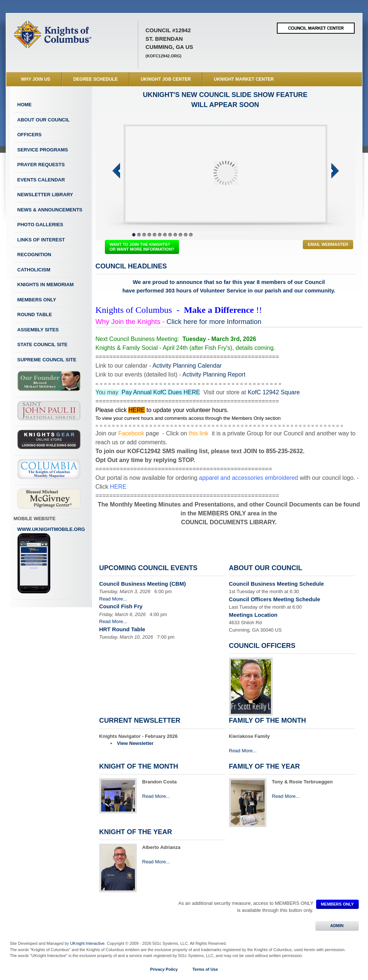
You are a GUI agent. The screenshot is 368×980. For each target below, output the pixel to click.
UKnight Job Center (166, 79)
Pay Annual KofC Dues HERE (161, 392)
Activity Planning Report (214, 374)
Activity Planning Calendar (187, 366)
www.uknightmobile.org (51, 560)
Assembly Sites (38, 330)
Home (25, 105)
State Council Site (43, 344)
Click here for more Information (214, 322)
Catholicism (34, 270)
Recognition (34, 255)
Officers (30, 135)
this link (198, 433)
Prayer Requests (41, 165)
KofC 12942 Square (274, 392)
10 (180, 235)
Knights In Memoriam (46, 285)
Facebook (131, 433)
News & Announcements (50, 210)
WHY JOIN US (36, 79)
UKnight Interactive (87, 943)
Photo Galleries (40, 225)
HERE (136, 410)
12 (191, 235)
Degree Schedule (96, 79)
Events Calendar (41, 180)
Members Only (37, 300)
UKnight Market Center (244, 79)
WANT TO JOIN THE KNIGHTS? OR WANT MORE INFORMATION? (142, 247)
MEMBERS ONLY (337, 904)
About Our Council (44, 120)
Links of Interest (41, 240)
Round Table (35, 315)
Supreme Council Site (47, 360)
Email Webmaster (328, 244)
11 (186, 235)
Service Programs (43, 150)
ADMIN (337, 926)
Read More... (113, 599)
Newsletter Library (45, 195)
